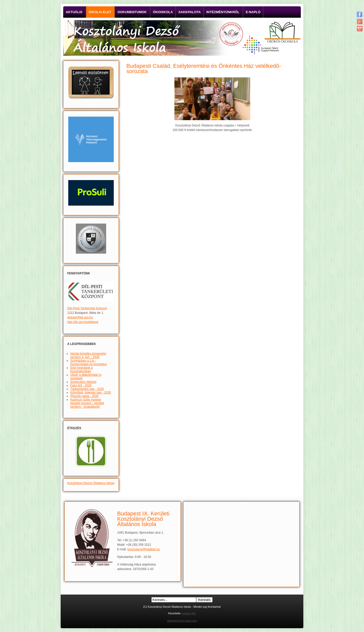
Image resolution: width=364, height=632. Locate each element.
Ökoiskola (163, 12)
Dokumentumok (132, 12)
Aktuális (74, 12)
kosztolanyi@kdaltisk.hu (144, 549)
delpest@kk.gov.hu (80, 317)
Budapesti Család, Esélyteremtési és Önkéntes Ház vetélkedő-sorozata (204, 69)
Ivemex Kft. (189, 613)
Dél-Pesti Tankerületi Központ (87, 308)
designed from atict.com (182, 621)
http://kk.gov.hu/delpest (83, 322)
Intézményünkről (223, 12)
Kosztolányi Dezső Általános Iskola (91, 483)
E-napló (253, 12)
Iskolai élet (100, 12)
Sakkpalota (190, 12)
